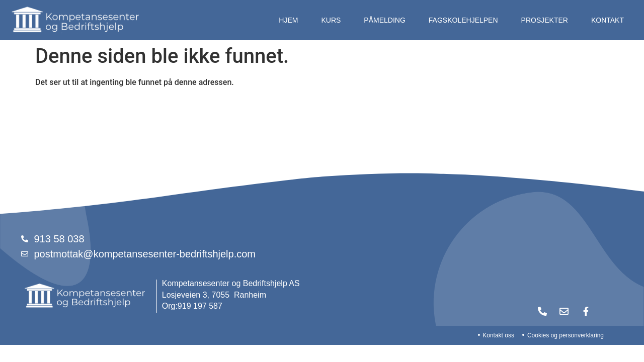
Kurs (331, 20)
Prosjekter (545, 20)
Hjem (288, 20)
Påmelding (384, 20)
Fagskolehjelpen (463, 20)
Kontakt (608, 20)
